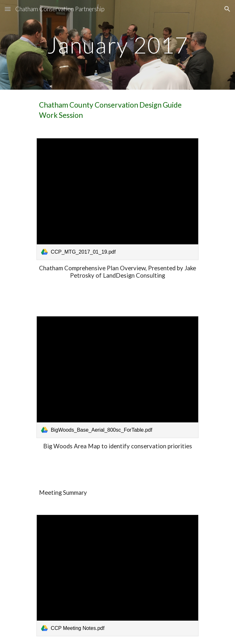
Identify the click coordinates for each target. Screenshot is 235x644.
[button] (8, 9)
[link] (118, 199)
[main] (118, 45)
